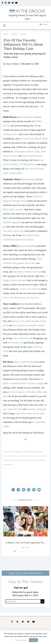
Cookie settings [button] (21, 640)
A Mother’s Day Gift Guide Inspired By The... (25, 543)
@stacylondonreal (28, 304)
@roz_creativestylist (24, 362)
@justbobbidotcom (27, 117)
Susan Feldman (13, 64)
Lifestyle (23, 34)
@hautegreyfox (29, 179)
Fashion (14, 34)
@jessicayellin (25, 246)
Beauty (6, 34)
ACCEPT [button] (33, 640)
